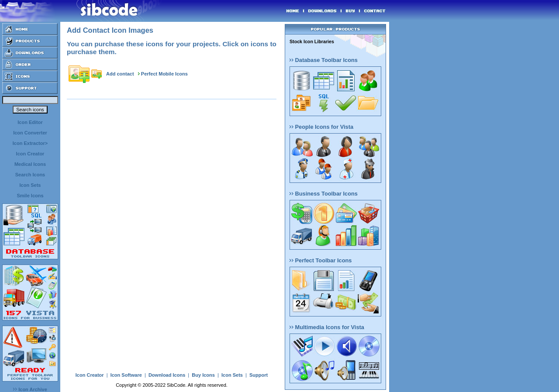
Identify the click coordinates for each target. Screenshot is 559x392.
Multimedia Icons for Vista (327, 327)
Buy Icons (203, 375)
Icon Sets (30, 185)
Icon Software (126, 375)
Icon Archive (30, 389)
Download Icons (167, 375)
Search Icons (30, 175)
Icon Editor (30, 122)
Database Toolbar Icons (324, 60)
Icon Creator (30, 154)
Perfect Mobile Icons (164, 74)
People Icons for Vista (321, 127)
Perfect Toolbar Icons (321, 260)
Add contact (120, 74)
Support (259, 375)
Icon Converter (30, 133)
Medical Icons (30, 164)
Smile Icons (30, 196)
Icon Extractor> (30, 143)
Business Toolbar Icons (324, 194)
